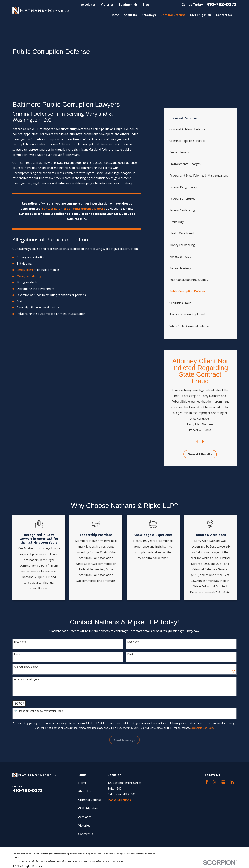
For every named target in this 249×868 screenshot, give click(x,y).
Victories (107, 4)
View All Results (200, 454)
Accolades (88, 4)
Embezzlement (27, 270)
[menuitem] (200, 129)
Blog (146, 4)
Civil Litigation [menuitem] (201, 15)
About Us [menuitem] (130, 15)
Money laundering (29, 276)
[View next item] (203, 441)
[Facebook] (207, 782)
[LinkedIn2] (232, 782)
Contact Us (86, 834)
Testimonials (128, 4)
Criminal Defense (90, 800)
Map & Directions (119, 800)
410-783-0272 (221, 5)
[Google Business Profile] (223, 782)
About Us (85, 791)
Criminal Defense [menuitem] (173, 15)
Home (82, 783)
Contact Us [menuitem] (224, 15)
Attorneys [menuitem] (149, 15)
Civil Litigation (88, 808)
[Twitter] (215, 782)
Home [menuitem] (115, 15)
